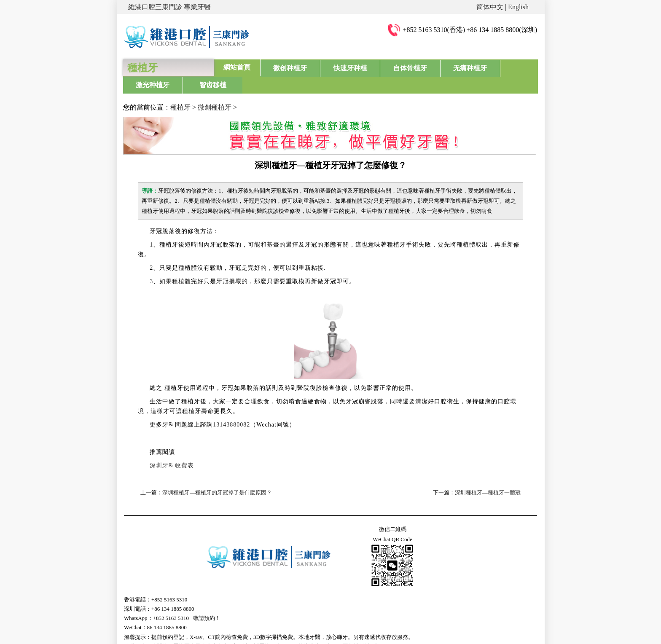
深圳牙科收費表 (172, 448)
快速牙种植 (329, 67)
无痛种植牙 (422, 67)
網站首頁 (237, 67)
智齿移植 (513, 67)
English (518, 7)
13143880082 (231, 407)
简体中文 (490, 7)
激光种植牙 (468, 67)
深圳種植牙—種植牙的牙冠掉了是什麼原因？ (217, 475)
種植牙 (180, 90)
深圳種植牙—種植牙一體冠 (488, 475)
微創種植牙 (215, 90)
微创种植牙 (283, 67)
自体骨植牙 (375, 67)
